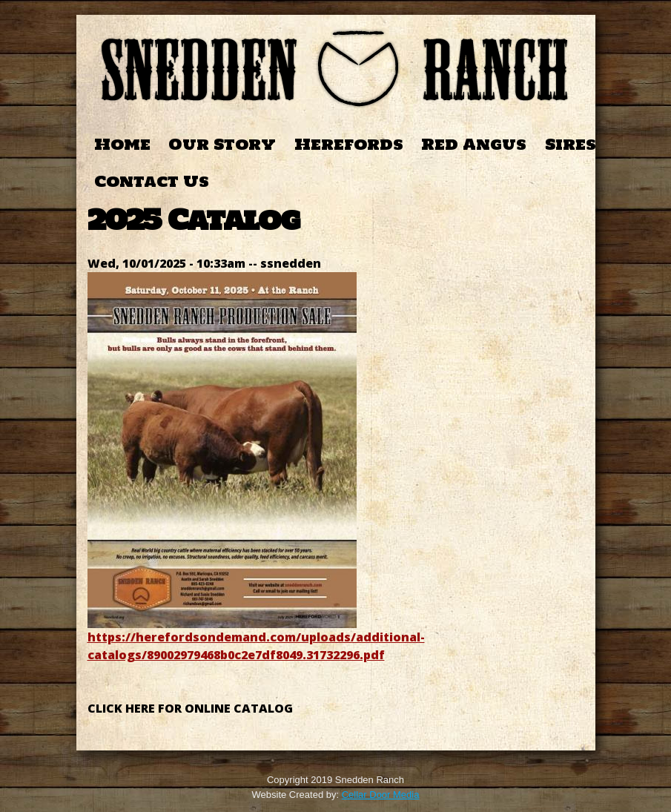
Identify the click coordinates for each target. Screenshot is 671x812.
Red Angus (474, 144)
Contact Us (152, 181)
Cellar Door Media (381, 795)
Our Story (222, 144)
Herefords (349, 144)
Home (122, 144)
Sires (571, 144)
